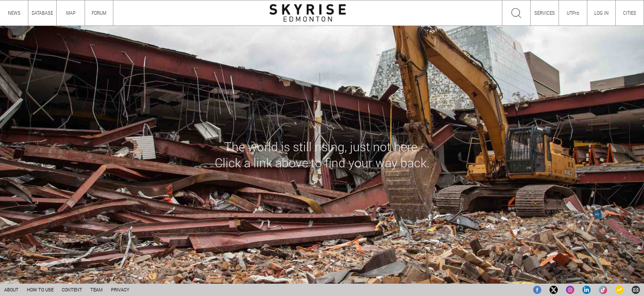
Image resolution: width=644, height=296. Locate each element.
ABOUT (11, 290)
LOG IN (601, 13)
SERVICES (545, 13)
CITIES (630, 13)
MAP (71, 13)
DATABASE (42, 13)
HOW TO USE (40, 290)
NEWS (14, 13)
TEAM (97, 290)
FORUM (99, 13)
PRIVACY (120, 290)
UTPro (573, 13)
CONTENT (72, 290)
